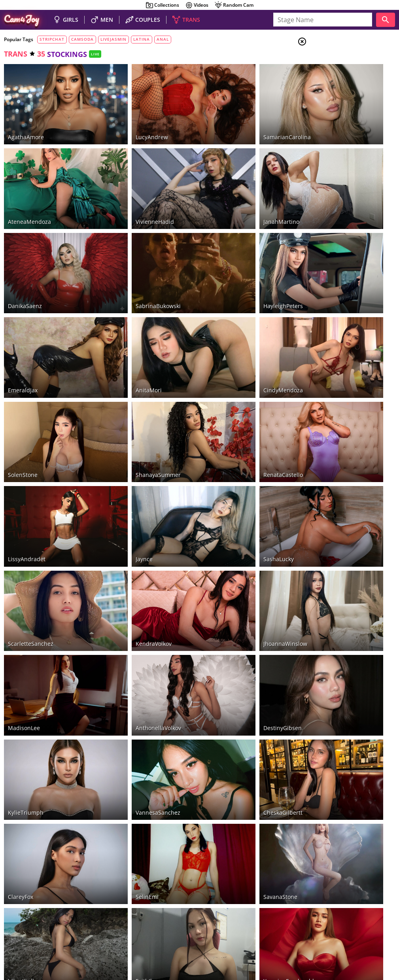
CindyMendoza (224, 313)
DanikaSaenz (25, 248)
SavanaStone (221, 704)
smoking (334, 135)
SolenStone (23, 378)
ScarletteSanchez (31, 508)
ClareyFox (21, 704)
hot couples (38, 920)
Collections (162, 5)
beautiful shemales (123, 920)
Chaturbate (242, 893)
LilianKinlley (24, 769)
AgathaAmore (26, 118)
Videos (197, 5)
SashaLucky (219, 444)
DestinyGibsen (223, 574)
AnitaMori (119, 313)
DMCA (351, 929)
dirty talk (335, 145)
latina (142, 39)
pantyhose (337, 174)
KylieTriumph (26, 639)
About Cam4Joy (322, 929)
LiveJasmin (50, 901)
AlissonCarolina (127, 834)
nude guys (70, 920)
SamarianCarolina (228, 118)
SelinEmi (117, 704)
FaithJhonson (123, 769)
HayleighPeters (224, 248)
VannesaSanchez (128, 639)
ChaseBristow (26, 834)
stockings (335, 164)
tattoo (331, 154)
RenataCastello (224, 378)
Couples (336, 71)
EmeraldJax (23, 313)
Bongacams (209, 893)
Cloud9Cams (377, 929)
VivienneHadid (125, 183)
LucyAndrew (122, 118)
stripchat (52, 39)
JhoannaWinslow (226, 508)
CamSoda (20, 901)
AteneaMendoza (29, 183)
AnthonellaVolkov (129, 574)
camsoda (82, 39)
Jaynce (114, 444)
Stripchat (178, 893)
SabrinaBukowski (129, 248)
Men (330, 81)
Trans (332, 91)
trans (16, 54)
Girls (332, 62)
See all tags (355, 510)
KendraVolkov (124, 508)
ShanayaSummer (129, 378)
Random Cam (234, 5)
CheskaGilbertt (224, 639)
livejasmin (113, 39)
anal (163, 39)
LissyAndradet (27, 444)
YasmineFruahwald (229, 769)
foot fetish (339, 125)
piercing (332, 183)
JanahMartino (222, 183)
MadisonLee (24, 574)
